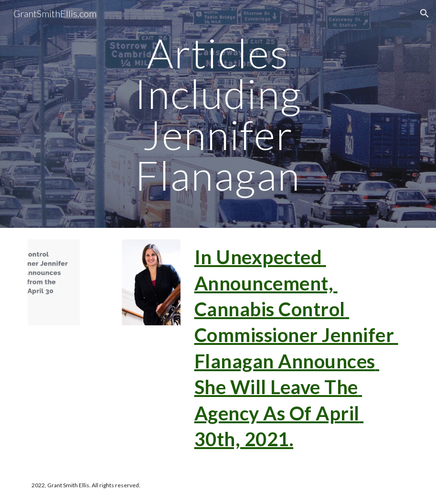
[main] (218, 114)
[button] (425, 13)
